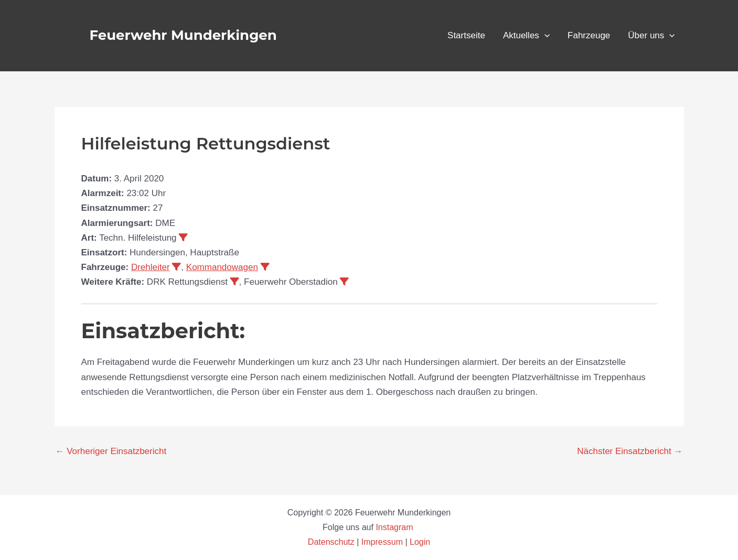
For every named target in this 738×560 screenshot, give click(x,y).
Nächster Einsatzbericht (630, 451)
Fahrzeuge (589, 35)
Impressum (382, 542)
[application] (544, 36)
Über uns (651, 36)
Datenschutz (332, 542)
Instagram (395, 527)
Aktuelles (526, 36)
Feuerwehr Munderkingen (183, 35)
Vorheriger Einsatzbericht (111, 451)
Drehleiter (151, 267)
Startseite (466, 35)
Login (420, 542)
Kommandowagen (222, 267)
